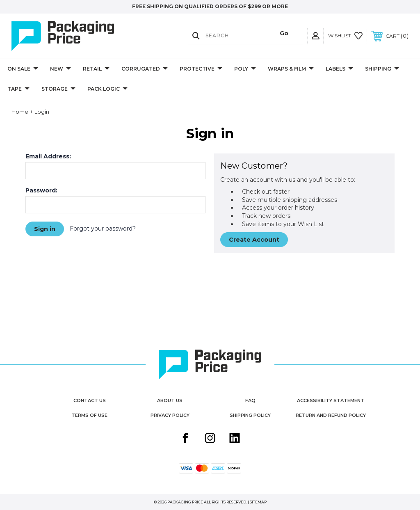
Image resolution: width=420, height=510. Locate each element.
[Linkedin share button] (235, 439)
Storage (58, 89)
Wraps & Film (291, 69)
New (60, 69)
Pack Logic (107, 89)
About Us (170, 400)
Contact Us (90, 400)
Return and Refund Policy (331, 415)
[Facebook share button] (185, 439)
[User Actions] (315, 36)
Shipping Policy (250, 415)
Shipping (382, 69)
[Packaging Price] (71, 36)
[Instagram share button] (210, 439)
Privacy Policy (170, 415)
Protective (201, 69)
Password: (41, 190)
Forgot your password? (103, 229)
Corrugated (145, 69)
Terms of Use (89, 415)
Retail (96, 69)
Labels (339, 69)
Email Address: (48, 156)
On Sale (23, 69)
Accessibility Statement (331, 400)
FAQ (250, 400)
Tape (18, 89)
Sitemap (258, 502)
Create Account (254, 240)
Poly (245, 69)
